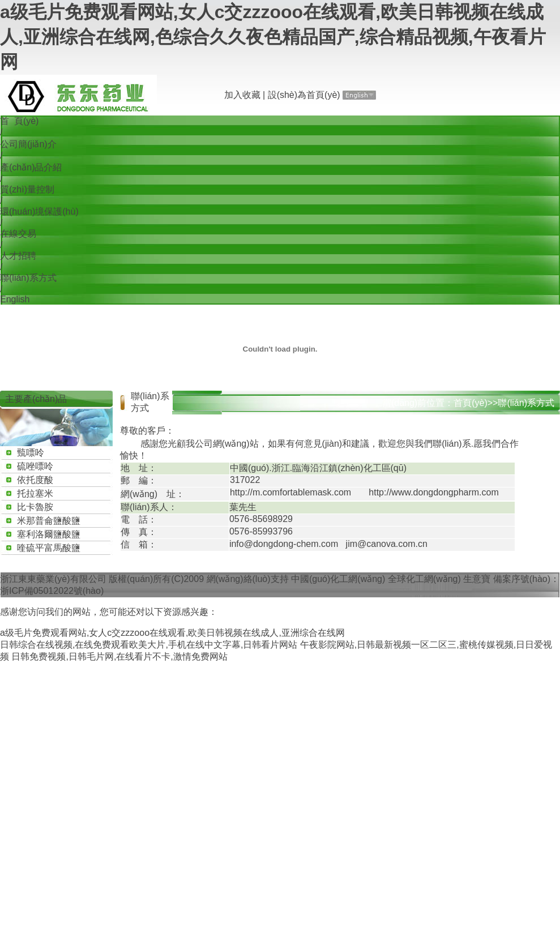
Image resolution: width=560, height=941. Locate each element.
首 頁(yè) (19, 121)
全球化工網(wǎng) (424, 579)
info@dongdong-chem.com (284, 544)
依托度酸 (35, 480)
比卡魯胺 (35, 507)
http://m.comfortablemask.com (290, 492)
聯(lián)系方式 (28, 278)
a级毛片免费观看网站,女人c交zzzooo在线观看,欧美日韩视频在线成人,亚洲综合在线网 (172, 633)
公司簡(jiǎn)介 (28, 144)
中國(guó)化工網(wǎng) (338, 579)
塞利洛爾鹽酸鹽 (49, 534)
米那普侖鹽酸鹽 (49, 521)
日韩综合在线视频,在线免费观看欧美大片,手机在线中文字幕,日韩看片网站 (149, 645)
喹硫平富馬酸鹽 (49, 548)
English (15, 299)
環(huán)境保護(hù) (39, 211)
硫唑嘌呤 (35, 466)
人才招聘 (18, 256)
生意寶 (477, 579)
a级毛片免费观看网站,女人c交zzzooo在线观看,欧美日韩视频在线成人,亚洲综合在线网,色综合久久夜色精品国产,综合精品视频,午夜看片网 (273, 37)
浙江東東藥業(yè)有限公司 (53, 579)
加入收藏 (242, 95)
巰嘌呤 (31, 453)
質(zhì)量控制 (27, 189)
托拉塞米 (35, 493)
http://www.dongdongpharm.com (433, 492)
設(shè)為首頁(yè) (304, 95)
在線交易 (18, 234)
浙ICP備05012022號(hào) (52, 591)
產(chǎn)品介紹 (31, 167)
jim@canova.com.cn (387, 544)
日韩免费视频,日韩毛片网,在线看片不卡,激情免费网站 (119, 656)
